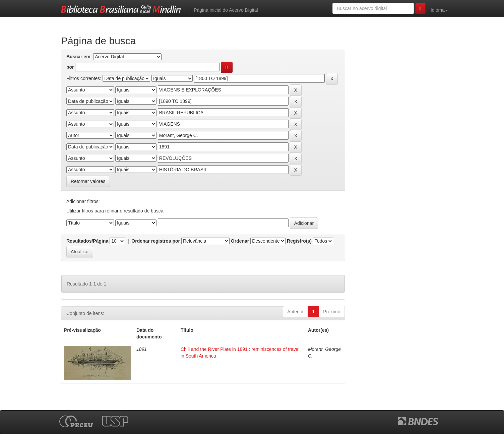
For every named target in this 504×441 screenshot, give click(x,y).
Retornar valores (88, 181)
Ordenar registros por (156, 241)
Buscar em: (79, 57)
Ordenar (240, 241)
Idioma (439, 10)
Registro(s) (299, 241)
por (70, 67)
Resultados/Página (87, 241)
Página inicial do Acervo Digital (224, 10)
